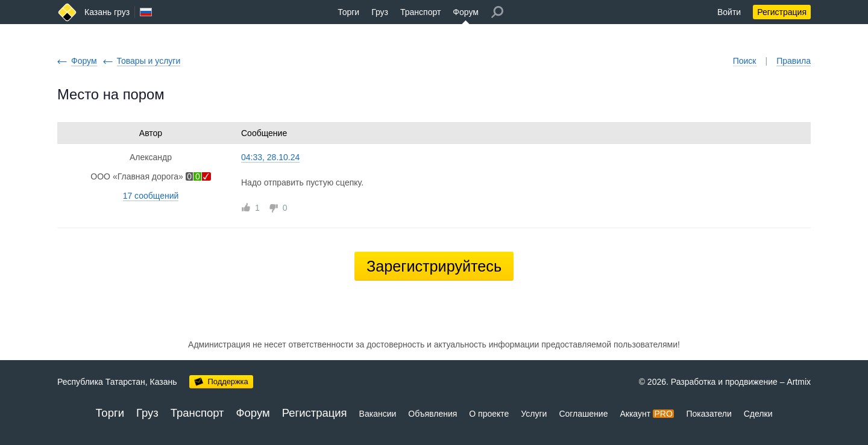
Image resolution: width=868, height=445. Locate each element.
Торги (348, 12)
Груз (380, 12)
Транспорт (420, 12)
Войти (729, 12)
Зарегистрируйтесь (434, 266)
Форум (466, 12)
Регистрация (782, 12)
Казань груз (107, 12)
